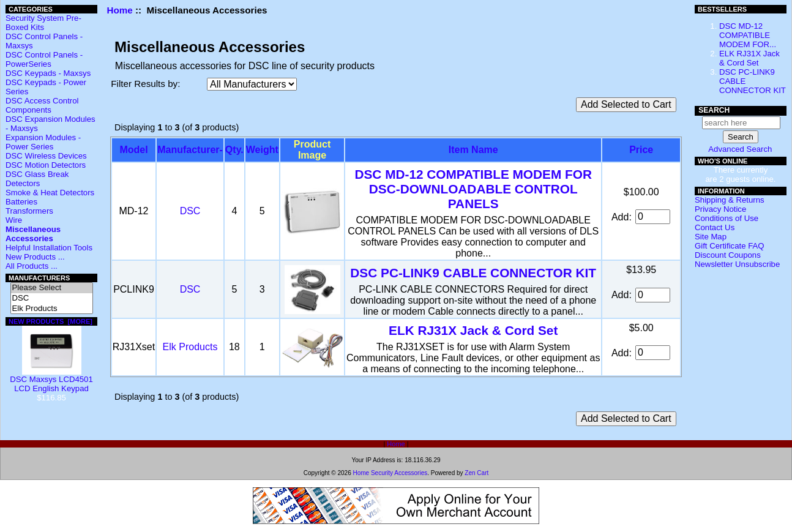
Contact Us (715, 227)
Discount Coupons (728, 255)
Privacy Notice (720, 209)
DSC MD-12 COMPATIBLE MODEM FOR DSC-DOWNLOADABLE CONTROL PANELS (473, 189)
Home (120, 10)
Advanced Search (740, 149)
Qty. (234, 150)
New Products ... (35, 257)
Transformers (29, 211)
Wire (14, 220)
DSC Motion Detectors (46, 165)
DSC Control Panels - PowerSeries (44, 59)
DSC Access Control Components (42, 105)
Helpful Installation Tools (49, 248)
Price (641, 150)
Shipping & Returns (730, 200)
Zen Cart (476, 473)
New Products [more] (50, 321)
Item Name (473, 150)
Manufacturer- (190, 150)
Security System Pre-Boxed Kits (43, 23)
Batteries (21, 202)
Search (714, 110)
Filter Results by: (145, 84)
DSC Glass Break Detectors (37, 179)
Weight (262, 150)
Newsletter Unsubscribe (737, 264)
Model (133, 150)
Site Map (711, 237)
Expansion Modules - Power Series (43, 142)
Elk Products (52, 309)
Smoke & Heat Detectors (50, 193)
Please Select (52, 288)
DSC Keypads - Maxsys (48, 73)
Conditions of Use (727, 218)
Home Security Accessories (390, 473)
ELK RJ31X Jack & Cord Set (473, 330)
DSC (52, 298)
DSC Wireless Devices (46, 156)
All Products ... (32, 266)
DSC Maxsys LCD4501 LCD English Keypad (51, 380)
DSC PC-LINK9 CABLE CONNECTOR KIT (473, 273)
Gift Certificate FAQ (730, 246)
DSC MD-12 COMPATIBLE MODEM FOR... (748, 35)
